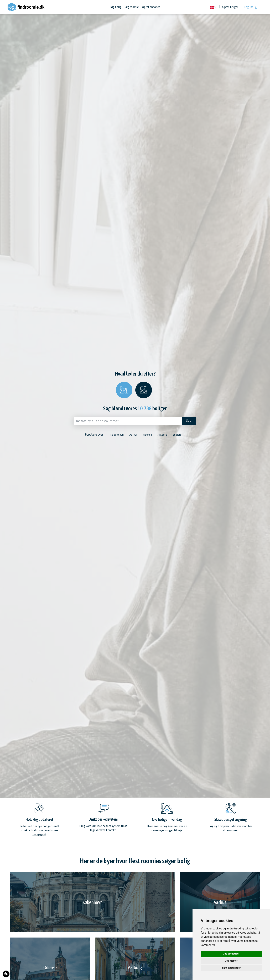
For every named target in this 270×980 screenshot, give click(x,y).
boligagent (39, 834)
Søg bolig (116, 7)
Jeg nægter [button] (231, 961)
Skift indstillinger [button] (231, 968)
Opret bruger (230, 7)
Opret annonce (151, 7)
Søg (188, 421)
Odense (147, 435)
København (114, 435)
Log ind (251, 7)
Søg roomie (132, 7)
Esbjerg (180, 435)
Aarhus (132, 435)
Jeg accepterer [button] (231, 954)
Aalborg (164, 435)
